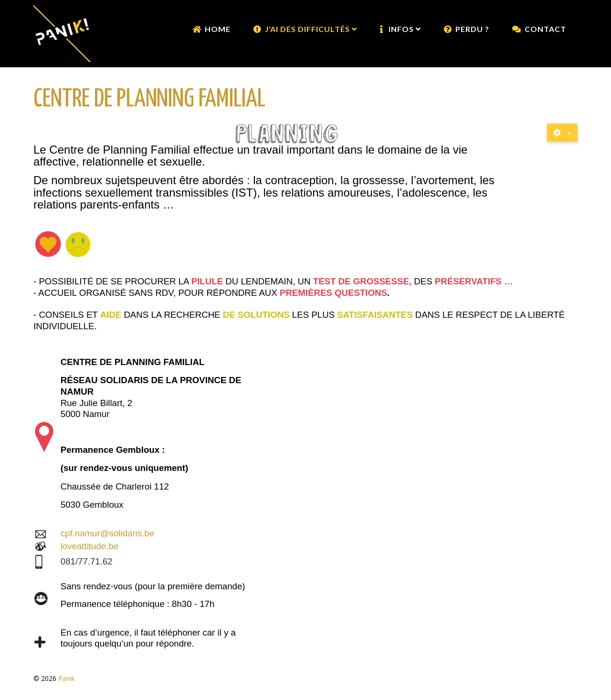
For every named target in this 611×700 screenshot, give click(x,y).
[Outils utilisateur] (562, 133)
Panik (67, 678)
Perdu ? (472, 29)
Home (218, 29)
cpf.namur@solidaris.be (107, 533)
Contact (545, 29)
